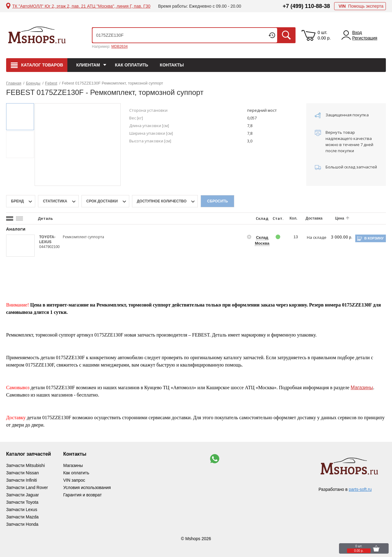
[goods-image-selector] (21, 246)
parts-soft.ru (360, 489)
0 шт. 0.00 (324, 35)
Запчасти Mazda (22, 517)
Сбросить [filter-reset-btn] (217, 201)
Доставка (314, 218)
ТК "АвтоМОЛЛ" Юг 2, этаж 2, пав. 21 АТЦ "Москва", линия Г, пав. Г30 (81, 6)
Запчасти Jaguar (23, 495)
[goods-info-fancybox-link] (249, 237)
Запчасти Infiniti (22, 480)
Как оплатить (132, 65)
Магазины (362, 388)
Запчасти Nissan (23, 473)
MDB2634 (119, 47)
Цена (340, 218)
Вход (357, 32)
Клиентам (88, 65)
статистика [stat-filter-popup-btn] (56, 201)
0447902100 (49, 247)
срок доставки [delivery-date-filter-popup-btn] (103, 201)
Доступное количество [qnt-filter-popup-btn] (162, 201)
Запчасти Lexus (22, 510)
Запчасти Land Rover (27, 487)
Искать (286, 35)
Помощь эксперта (361, 6)
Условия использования (87, 487)
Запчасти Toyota (22, 502)
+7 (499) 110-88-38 (306, 6)
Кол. (294, 218)
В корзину (374, 238)
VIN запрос (74, 480)
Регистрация (365, 38)
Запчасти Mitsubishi (25, 465)
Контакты (172, 65)
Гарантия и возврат (82, 495)
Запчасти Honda (22, 524)
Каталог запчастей (28, 454)
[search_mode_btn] (10, 218)
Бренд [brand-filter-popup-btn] (18, 201)
